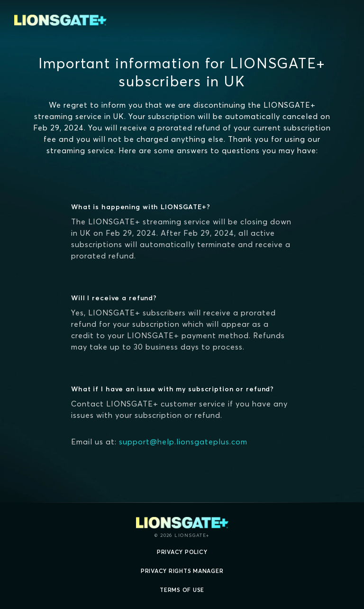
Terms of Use (182, 590)
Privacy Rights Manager (182, 571)
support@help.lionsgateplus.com (183, 442)
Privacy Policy (182, 552)
